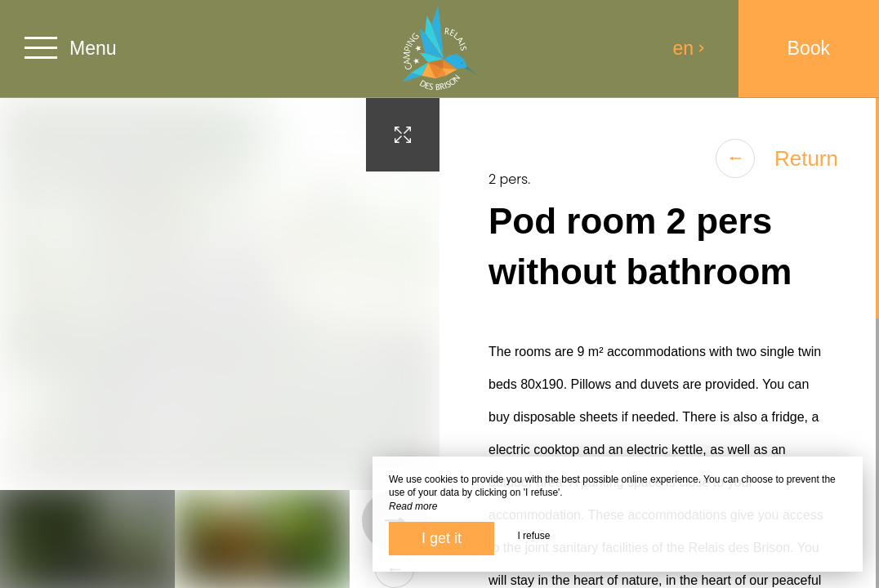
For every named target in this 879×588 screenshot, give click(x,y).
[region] (659, 343)
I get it (442, 538)
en (689, 48)
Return (777, 158)
